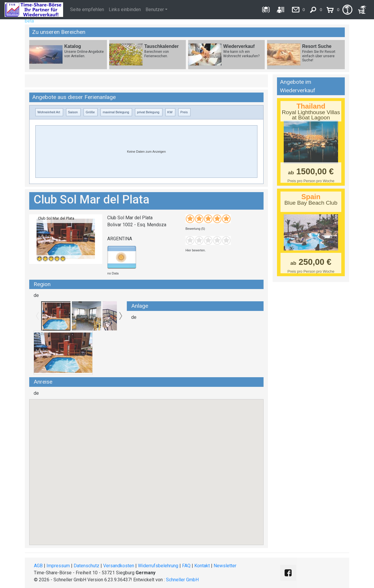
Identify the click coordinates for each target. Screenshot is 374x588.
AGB (38, 566)
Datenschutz (86, 566)
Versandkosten (119, 566)
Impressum (58, 566)
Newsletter (225, 566)
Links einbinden (125, 9)
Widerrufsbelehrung (158, 566)
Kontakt (202, 566)
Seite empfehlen (87, 9)
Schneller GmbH (182, 580)
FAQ (186, 566)
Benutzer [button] (155, 9)
